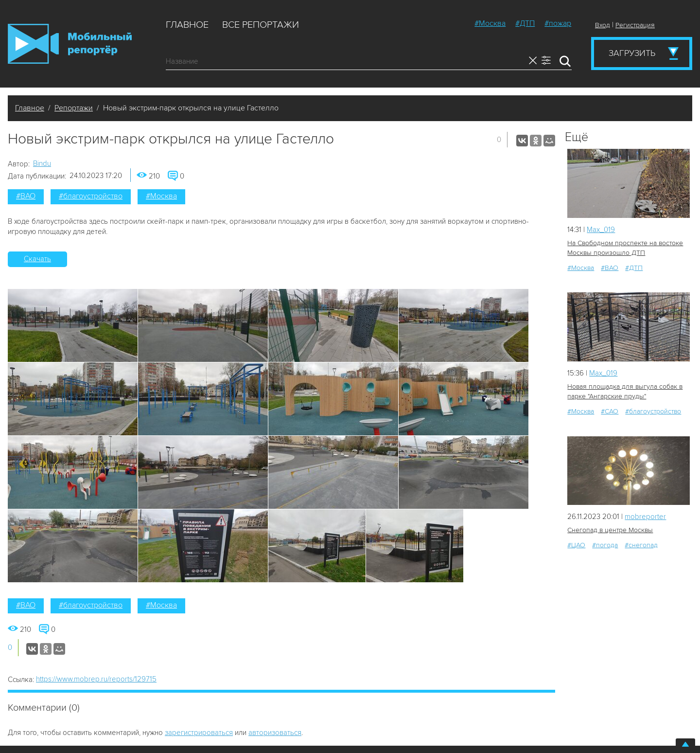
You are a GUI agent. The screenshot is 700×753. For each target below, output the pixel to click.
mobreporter (645, 517)
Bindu (42, 163)
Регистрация (635, 25)
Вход (603, 25)
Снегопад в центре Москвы (610, 530)
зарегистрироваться (199, 733)
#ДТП (525, 23)
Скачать (37, 259)
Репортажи (74, 108)
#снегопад (641, 545)
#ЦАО (576, 545)
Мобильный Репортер (70, 44)
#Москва (490, 23)
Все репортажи (261, 25)
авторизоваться (275, 733)
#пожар (558, 23)
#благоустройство (91, 196)
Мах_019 (601, 230)
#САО (610, 411)
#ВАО (26, 196)
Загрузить (632, 53)
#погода (605, 545)
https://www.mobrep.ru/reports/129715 (96, 679)
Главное (187, 25)
